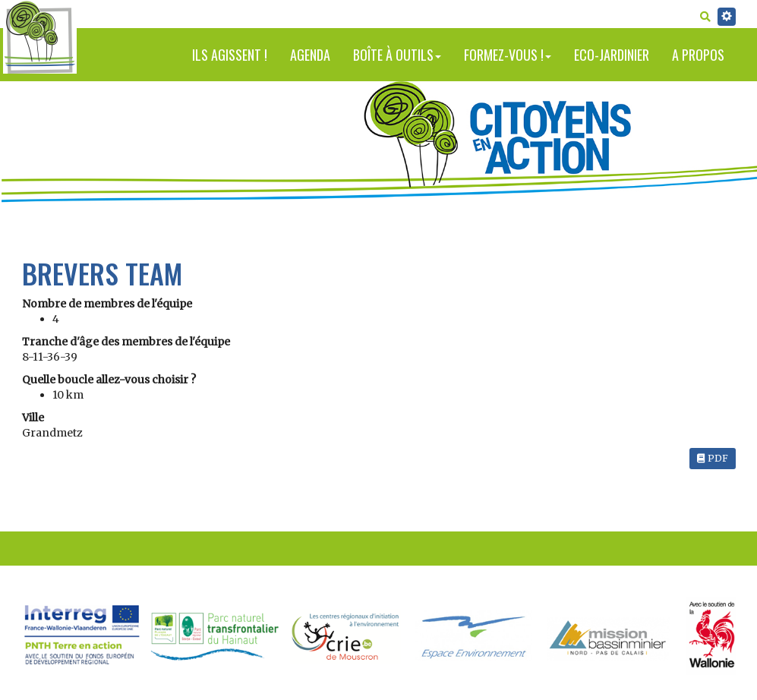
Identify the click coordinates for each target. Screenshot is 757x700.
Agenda (310, 55)
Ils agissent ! (230, 55)
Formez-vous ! (508, 55)
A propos (698, 55)
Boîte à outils (397, 55)
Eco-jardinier (612, 55)
